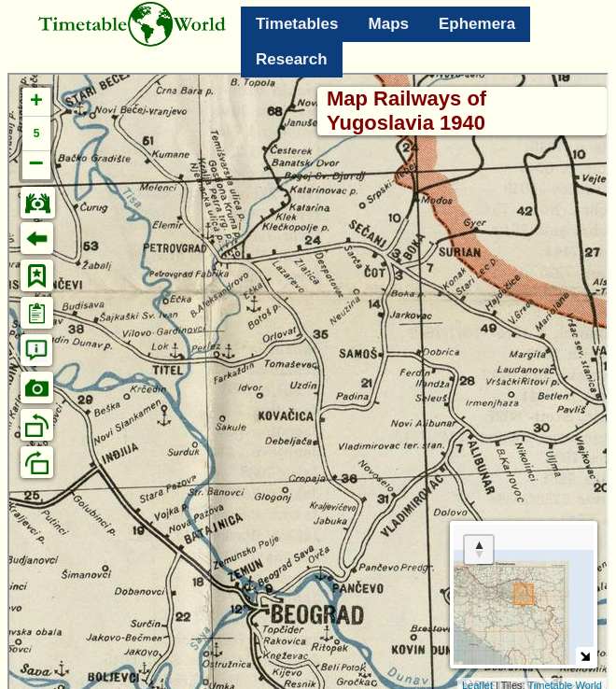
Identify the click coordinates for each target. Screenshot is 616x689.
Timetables (297, 24)
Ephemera (477, 24)
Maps (389, 24)
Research (292, 59)
